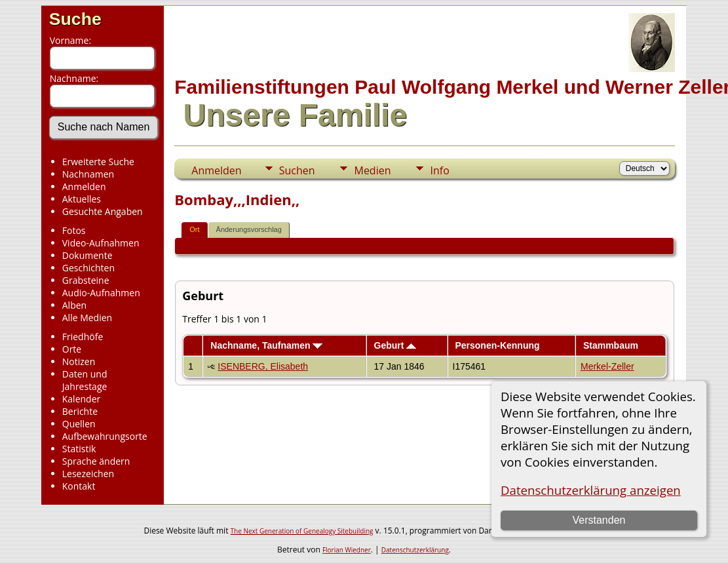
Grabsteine (86, 280)
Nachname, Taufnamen (266, 345)
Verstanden (599, 520)
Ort (194, 229)
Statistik (79, 449)
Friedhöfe (83, 337)
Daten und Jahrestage (85, 380)
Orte (72, 349)
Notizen (79, 361)
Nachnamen (88, 174)
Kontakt (79, 486)
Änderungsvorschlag (249, 229)
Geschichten (88, 268)
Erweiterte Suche (98, 162)
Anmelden (84, 186)
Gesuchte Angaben (103, 211)
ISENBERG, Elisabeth (263, 366)
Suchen (297, 170)
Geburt (395, 345)
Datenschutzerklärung (415, 550)
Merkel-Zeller (607, 366)
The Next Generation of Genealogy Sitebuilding (302, 531)
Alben (74, 305)
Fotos (74, 230)
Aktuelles (82, 199)
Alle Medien (87, 318)
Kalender (81, 399)
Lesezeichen (88, 474)
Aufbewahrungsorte (105, 436)
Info (439, 170)
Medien (372, 170)
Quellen (79, 424)
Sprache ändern (96, 461)
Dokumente (87, 255)
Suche (75, 19)
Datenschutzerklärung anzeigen (591, 490)
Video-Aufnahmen (101, 243)
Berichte (80, 411)
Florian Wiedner (347, 550)
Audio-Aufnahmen (101, 293)
